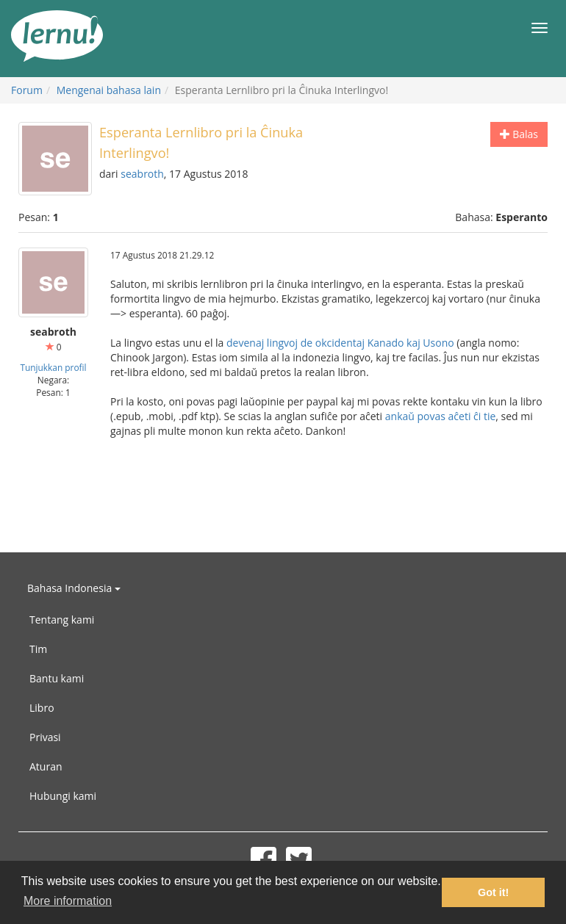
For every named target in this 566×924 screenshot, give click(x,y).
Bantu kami (57, 678)
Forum (27, 90)
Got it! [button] (493, 892)
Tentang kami (62, 620)
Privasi (45, 737)
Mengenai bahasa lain (109, 90)
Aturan (46, 766)
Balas (519, 134)
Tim (38, 649)
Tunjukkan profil (53, 367)
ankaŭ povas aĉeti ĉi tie (441, 416)
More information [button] (68, 901)
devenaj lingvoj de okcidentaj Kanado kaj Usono (340, 343)
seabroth (142, 174)
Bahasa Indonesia (74, 588)
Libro (42, 708)
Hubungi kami (63, 796)
